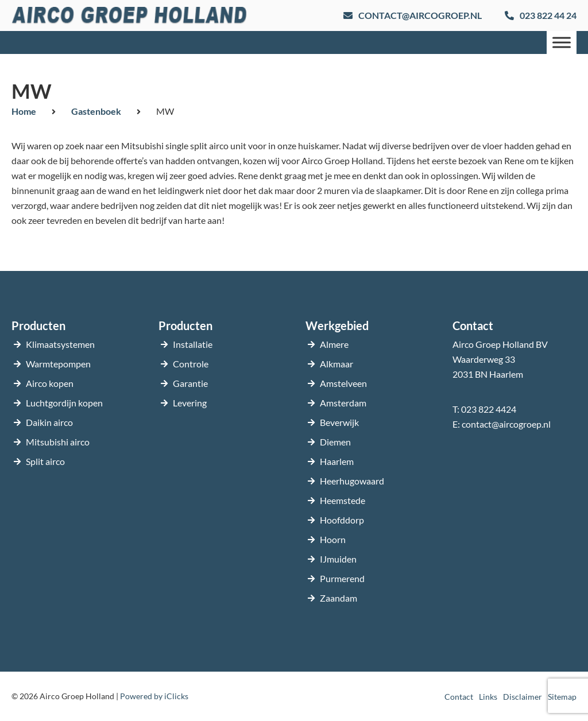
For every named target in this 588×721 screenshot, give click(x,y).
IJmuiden (338, 559)
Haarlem (337, 461)
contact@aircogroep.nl (506, 424)
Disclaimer (523, 697)
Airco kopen (50, 383)
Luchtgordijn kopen (64, 403)
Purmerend (342, 578)
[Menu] (562, 42)
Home (24, 111)
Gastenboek (96, 111)
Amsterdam (343, 403)
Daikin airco (49, 422)
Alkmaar (336, 364)
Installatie (193, 344)
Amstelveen (343, 383)
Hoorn (333, 539)
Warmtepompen (58, 364)
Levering (190, 403)
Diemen (335, 442)
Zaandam (339, 598)
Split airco (45, 461)
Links (488, 697)
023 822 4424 (489, 409)
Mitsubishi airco (58, 442)
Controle (191, 364)
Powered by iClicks (154, 696)
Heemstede (343, 500)
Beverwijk (339, 422)
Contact (459, 697)
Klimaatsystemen (60, 344)
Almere (334, 344)
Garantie (190, 383)
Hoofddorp (342, 520)
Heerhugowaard (352, 481)
